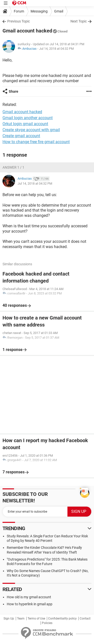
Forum (19, 11)
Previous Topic (19, 21)
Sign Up (9, 619)
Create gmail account (21, 136)
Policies (47, 623)
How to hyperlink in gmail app (30, 604)
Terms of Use (36, 619)
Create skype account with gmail (31, 130)
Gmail (59, 11)
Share (14, 91)
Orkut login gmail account (25, 124)
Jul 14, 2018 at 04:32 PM (56, 49)
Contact (85, 619)
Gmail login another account (28, 118)
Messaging (39, 11)
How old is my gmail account (29, 597)
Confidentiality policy (62, 619)
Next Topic (79, 21)
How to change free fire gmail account (36, 142)
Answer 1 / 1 (13, 167)
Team (21, 619)
